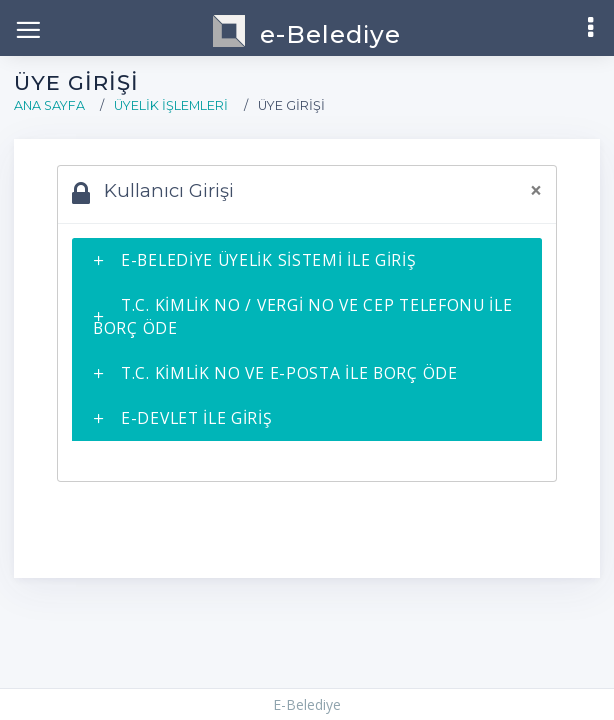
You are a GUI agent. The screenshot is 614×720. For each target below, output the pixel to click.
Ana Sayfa (49, 105)
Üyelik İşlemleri (171, 105)
